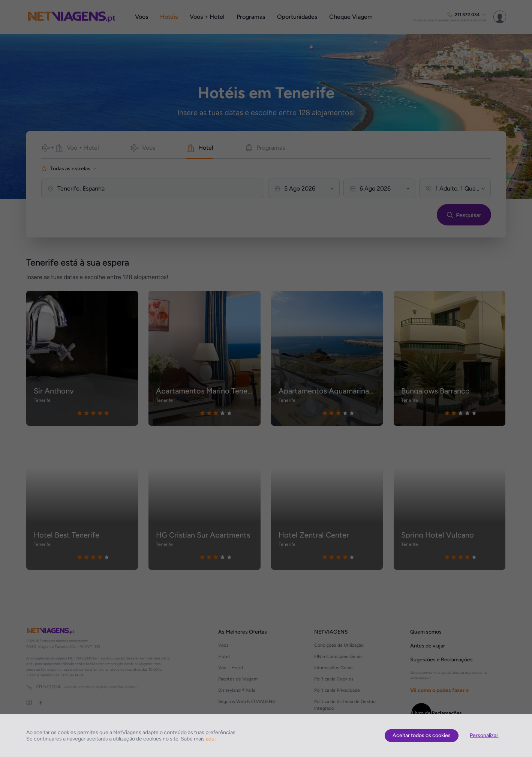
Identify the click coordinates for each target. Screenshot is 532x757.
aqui (211, 739)
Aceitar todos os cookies (422, 735)
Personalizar (484, 735)
